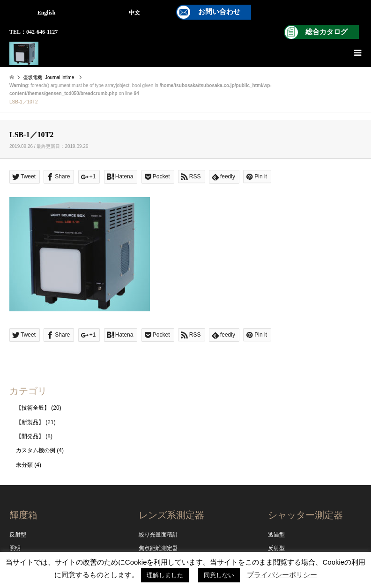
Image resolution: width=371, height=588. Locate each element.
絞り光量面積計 (158, 535)
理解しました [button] (165, 575)
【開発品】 (30, 436)
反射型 (18, 535)
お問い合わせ (219, 12)
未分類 (24, 465)
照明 (15, 548)
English (47, 13)
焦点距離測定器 (158, 548)
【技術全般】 (33, 408)
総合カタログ (326, 32)
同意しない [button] (219, 575)
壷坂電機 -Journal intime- (50, 77)
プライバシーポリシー (282, 575)
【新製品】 (30, 422)
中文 (134, 13)
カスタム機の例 (36, 450)
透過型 (276, 535)
